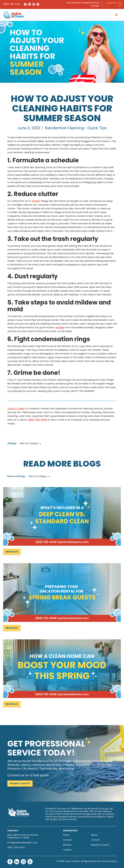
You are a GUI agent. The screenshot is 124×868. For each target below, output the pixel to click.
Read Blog (12, 552)
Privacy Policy (110, 861)
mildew (60, 328)
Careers (67, 850)
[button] (116, 15)
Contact (96, 840)
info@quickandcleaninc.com (22, 843)
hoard (36, 201)
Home (66, 835)
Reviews (67, 845)
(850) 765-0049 (12, 4)
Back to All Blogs (16, 476)
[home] (13, 15)
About (94, 835)
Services (68, 840)
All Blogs (12, 444)
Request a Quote (20, 784)
